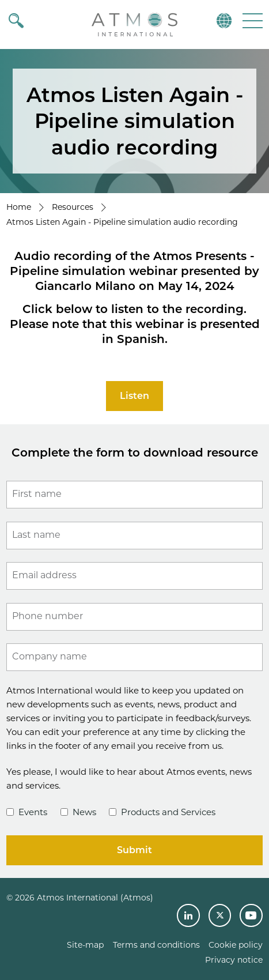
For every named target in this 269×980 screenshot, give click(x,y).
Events (27, 812)
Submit (134, 850)
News (78, 812)
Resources (73, 207)
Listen (134, 396)
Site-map (85, 945)
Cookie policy (236, 945)
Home (19, 207)
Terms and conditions (156, 945)
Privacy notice (234, 960)
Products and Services (162, 812)
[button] (251, 20)
